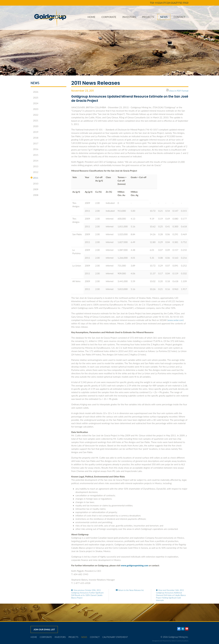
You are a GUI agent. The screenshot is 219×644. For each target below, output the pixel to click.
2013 (34, 166)
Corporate (109, 17)
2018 (34, 138)
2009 (34, 189)
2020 (34, 126)
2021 (34, 120)
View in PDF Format (179, 91)
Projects (148, 17)
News (164, 17)
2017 (34, 143)
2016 (34, 149)
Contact (179, 17)
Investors (129, 17)
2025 (34, 98)
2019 (34, 132)
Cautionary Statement (115, 637)
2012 (34, 172)
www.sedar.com (175, 320)
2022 (34, 115)
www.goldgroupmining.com (135, 565)
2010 (34, 184)
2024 (34, 103)
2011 (34, 178)
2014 (34, 161)
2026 (34, 92)
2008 (34, 195)
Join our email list (44, 629)
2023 (34, 109)
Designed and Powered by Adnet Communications (170, 641)
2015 (34, 155)
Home (91, 17)
